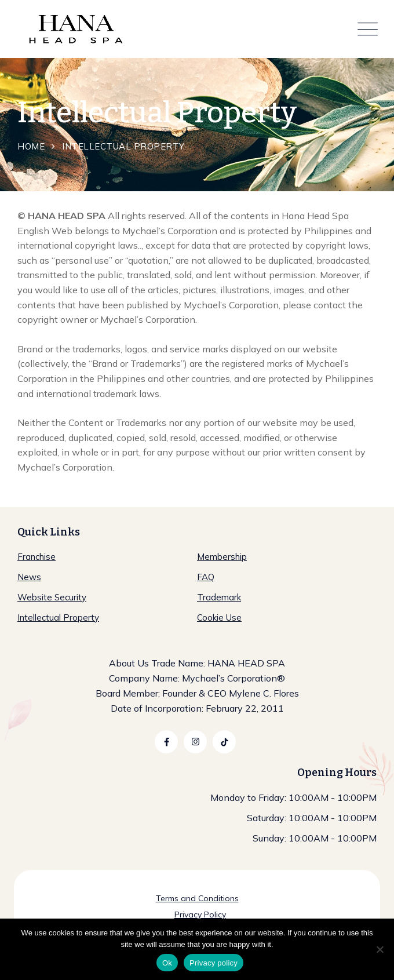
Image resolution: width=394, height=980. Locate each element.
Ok (167, 963)
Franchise (37, 557)
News (29, 577)
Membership (222, 557)
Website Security (52, 597)
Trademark (219, 597)
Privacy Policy (200, 915)
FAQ (206, 577)
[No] (380, 949)
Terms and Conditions (197, 898)
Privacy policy (214, 963)
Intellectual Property (58, 617)
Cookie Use (219, 617)
